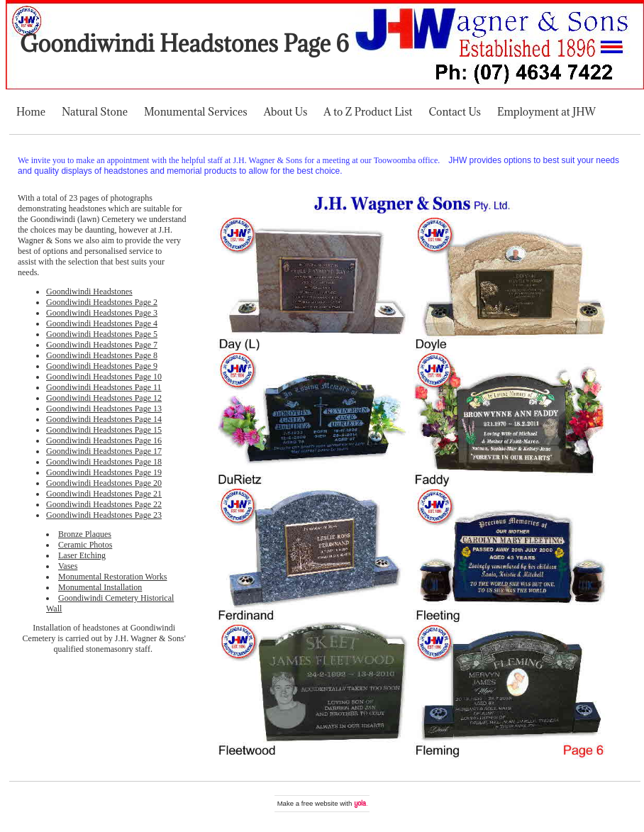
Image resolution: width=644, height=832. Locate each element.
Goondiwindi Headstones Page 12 (104, 398)
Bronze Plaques (85, 534)
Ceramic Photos (85, 545)
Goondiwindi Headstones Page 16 (104, 440)
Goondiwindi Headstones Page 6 (184, 44)
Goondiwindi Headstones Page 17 (104, 451)
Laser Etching (82, 555)
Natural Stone (95, 112)
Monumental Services (196, 112)
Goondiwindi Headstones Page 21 (104, 494)
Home (31, 112)
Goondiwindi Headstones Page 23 (104, 515)
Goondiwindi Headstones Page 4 (102, 323)
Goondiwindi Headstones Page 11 (104, 387)
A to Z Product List (368, 112)
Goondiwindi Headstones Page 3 (102, 313)
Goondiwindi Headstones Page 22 (104, 504)
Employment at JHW (546, 112)
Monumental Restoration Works (112, 577)
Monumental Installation (100, 587)
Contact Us (455, 112)
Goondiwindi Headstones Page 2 (102, 302)
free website (320, 803)
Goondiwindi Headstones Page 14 (104, 419)
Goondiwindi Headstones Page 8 (102, 355)
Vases (68, 566)
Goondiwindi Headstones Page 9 (102, 366)
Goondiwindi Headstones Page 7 (102, 345)
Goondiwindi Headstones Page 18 (104, 462)
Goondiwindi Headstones (89, 292)
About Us (286, 112)
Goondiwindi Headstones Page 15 (104, 430)
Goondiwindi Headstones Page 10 (104, 377)
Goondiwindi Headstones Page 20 (104, 483)
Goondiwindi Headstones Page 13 (104, 409)
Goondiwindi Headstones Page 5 (102, 334)
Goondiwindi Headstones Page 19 (104, 472)
